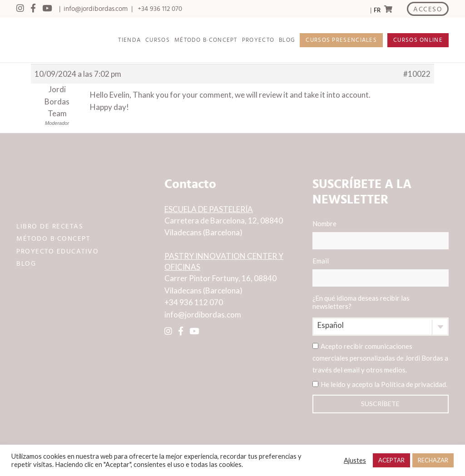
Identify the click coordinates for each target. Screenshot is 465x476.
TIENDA (129, 40)
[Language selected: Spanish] (377, 9)
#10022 (417, 74)
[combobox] (381, 327)
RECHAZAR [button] (433, 460)
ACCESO (428, 9)
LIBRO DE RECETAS (50, 226)
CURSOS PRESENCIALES (341, 40)
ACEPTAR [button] (391, 460)
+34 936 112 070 (160, 9)
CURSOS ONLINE (418, 40)
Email (381, 272)
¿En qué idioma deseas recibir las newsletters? (361, 302)
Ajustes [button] (355, 460)
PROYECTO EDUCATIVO (57, 251)
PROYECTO (258, 40)
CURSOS (158, 40)
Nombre (381, 234)
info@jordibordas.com (96, 9)
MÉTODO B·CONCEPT (206, 40)
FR (377, 10)
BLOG (287, 40)
